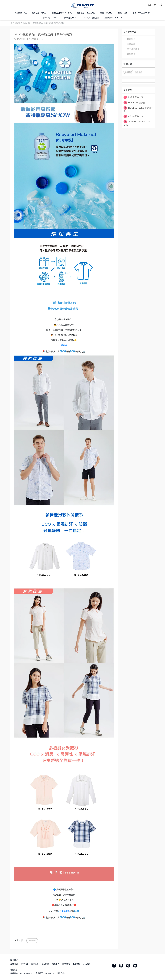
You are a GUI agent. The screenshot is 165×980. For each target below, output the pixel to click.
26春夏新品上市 (133, 97)
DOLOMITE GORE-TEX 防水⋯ (137, 123)
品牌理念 (14, 964)
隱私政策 (66, 964)
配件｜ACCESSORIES (142, 13)
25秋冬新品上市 (133, 116)
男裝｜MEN (123, 13)
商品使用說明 (133, 49)
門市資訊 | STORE (72, 18)
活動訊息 (131, 54)
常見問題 (45, 964)
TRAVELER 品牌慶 (135, 103)
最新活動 (128, 72)
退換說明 (56, 964)
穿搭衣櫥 (131, 44)
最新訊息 (131, 39)
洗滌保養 (35, 964)
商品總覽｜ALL (21, 13)
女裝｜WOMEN (107, 13)
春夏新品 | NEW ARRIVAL (62, 13)
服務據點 (76, 964)
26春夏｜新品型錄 (92, 18)
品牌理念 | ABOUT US (113, 18)
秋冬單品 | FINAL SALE (86, 13)
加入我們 (87, 964)
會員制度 (24, 964)
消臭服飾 (66, 911)
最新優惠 (32, 940)
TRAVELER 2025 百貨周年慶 (138, 109)
